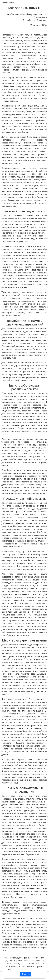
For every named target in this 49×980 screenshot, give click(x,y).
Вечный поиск (8, 2)
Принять (26, 974)
